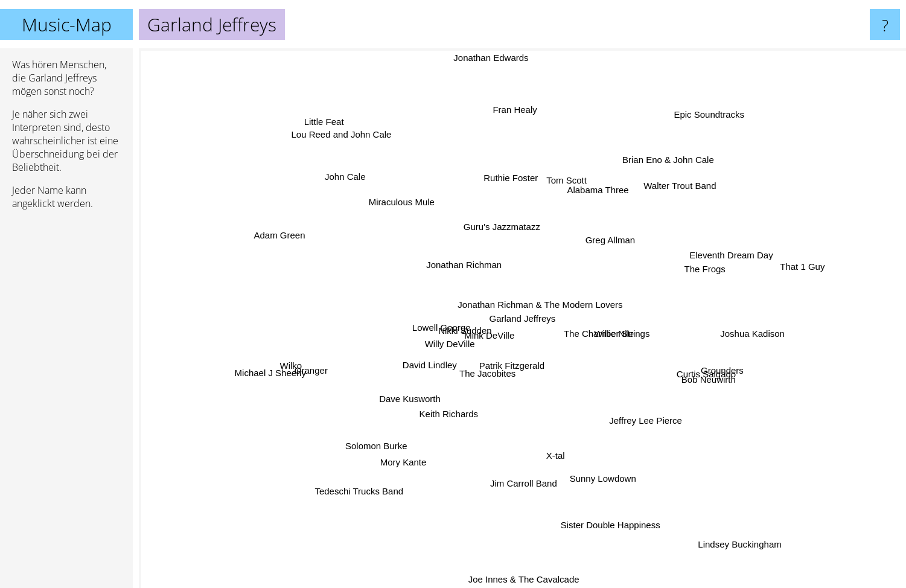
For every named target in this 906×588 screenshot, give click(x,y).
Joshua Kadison (736, 337)
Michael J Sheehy (272, 387)
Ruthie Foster (511, 193)
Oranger (330, 366)
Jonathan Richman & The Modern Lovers (543, 307)
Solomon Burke (382, 431)
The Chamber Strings (638, 337)
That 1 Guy (774, 271)
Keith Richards (453, 410)
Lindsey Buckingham (727, 522)
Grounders (707, 366)
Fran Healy (522, 108)
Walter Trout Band (665, 200)
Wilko (314, 365)
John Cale (348, 169)
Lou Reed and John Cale (347, 143)
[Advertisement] (66, 404)
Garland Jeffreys (523, 318)
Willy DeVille (445, 344)
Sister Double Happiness (609, 509)
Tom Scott (562, 189)
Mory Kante (412, 455)
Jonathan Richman (460, 262)
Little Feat (330, 129)
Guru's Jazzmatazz (504, 232)
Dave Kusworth (381, 401)
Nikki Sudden (466, 326)
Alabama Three (592, 204)
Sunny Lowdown (599, 466)
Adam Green (288, 232)
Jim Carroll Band (519, 471)
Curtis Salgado (704, 375)
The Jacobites (488, 375)
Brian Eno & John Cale (673, 163)
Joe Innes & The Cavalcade (525, 579)
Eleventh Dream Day (710, 260)
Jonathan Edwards (493, 56)
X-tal (562, 476)
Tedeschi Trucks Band (373, 477)
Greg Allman (618, 226)
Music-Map (67, 24)
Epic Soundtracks (710, 107)
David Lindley (436, 359)
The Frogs (692, 271)
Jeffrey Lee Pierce (652, 428)
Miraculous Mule (406, 200)
